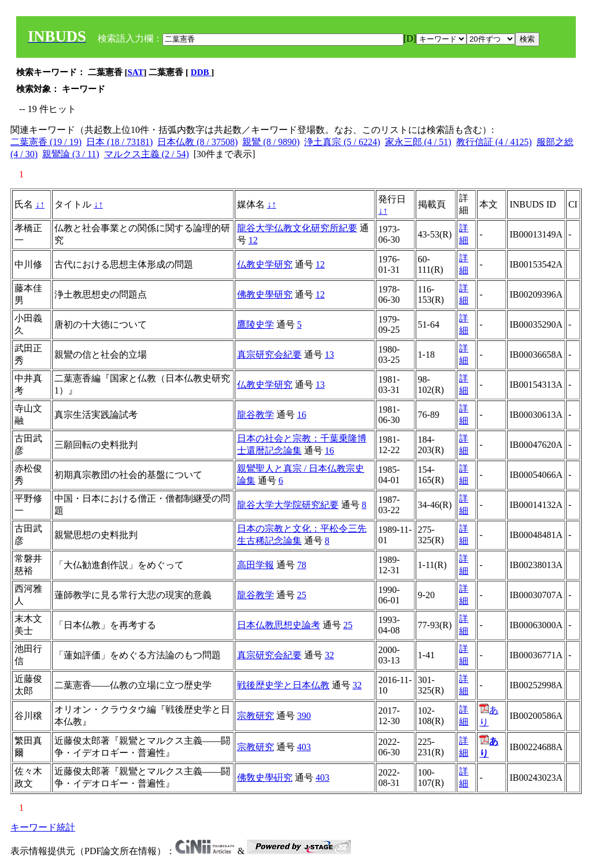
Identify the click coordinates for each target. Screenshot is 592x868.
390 (304, 716)
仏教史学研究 (265, 264)
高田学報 (256, 565)
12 (253, 240)
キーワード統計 (43, 827)
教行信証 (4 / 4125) (494, 142)
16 (302, 415)
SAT (136, 72)
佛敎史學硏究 (265, 778)
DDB (201, 72)
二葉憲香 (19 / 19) (46, 142)
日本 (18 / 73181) (119, 142)
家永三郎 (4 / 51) (418, 142)
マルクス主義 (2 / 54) (147, 154)
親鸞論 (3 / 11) (71, 154)
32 (330, 655)
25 (302, 595)
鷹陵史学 (256, 324)
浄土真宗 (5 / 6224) (342, 142)
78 (302, 565)
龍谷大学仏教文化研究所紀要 (297, 228)
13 (330, 355)
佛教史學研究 (265, 294)
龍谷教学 (256, 415)
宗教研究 (256, 716)
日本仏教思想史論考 (279, 625)
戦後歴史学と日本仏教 (283, 685)
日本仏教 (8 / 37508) (197, 142)
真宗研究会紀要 (269, 355)
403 (304, 747)
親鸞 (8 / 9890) (271, 142)
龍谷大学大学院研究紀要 (288, 505)
